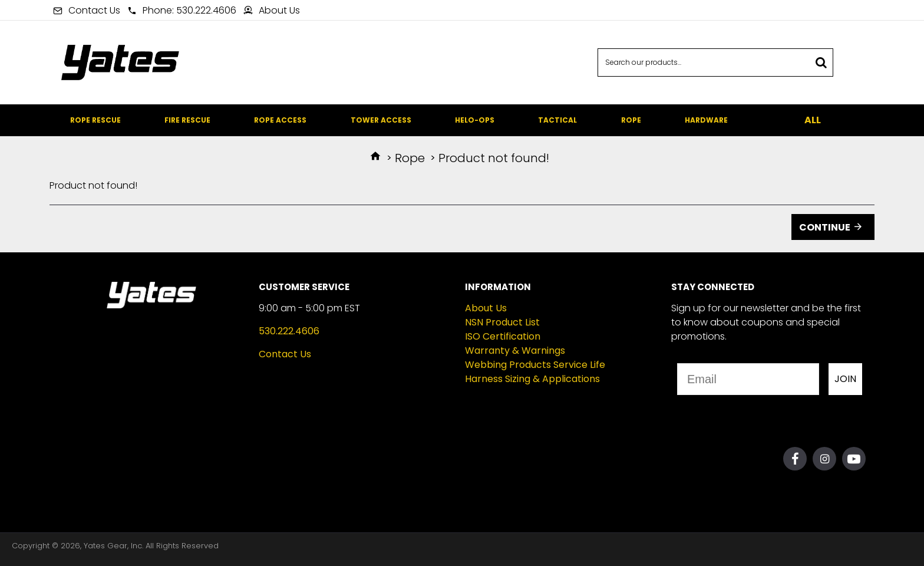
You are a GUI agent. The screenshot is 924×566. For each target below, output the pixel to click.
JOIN (845, 379)
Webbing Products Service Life (535, 365)
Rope (410, 158)
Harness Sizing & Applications (532, 379)
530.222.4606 (289, 331)
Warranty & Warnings (515, 351)
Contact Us (285, 354)
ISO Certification (503, 336)
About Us (486, 308)
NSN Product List (502, 322)
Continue (825, 227)
